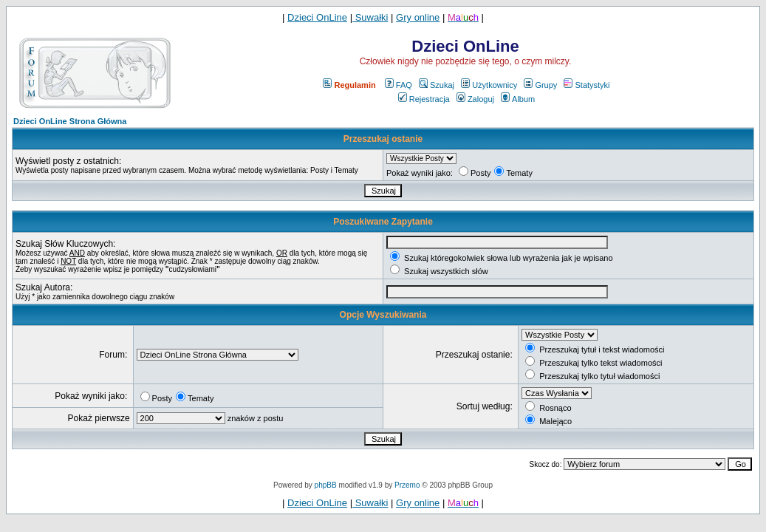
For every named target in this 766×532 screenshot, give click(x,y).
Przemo (407, 485)
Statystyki (587, 85)
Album (518, 99)
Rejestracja (424, 99)
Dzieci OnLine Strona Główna (70, 121)
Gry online (418, 17)
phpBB (326, 485)
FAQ (399, 85)
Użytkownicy (489, 85)
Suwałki (370, 17)
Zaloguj (475, 99)
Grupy (540, 85)
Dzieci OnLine (317, 17)
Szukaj (437, 85)
